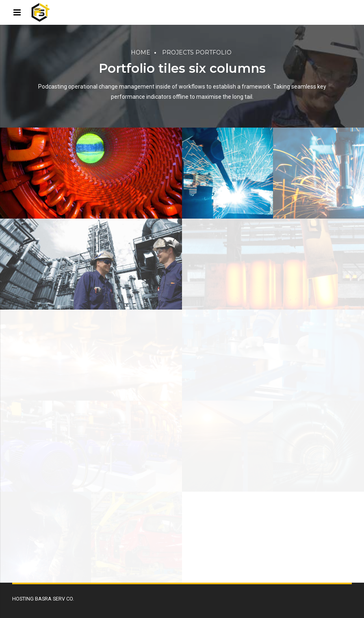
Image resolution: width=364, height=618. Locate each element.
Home (141, 52)
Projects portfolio (197, 52)
